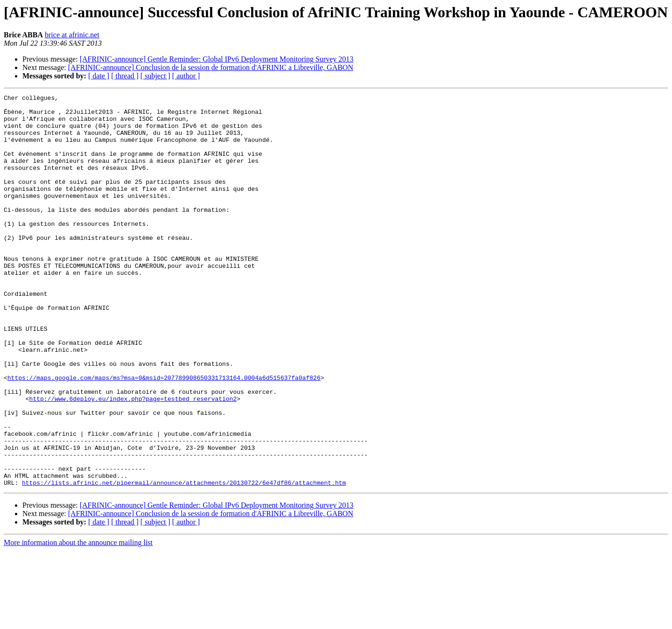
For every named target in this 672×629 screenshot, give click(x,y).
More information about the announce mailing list (78, 621)
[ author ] (186, 76)
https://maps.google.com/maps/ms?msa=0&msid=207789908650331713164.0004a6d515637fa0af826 (164, 435)
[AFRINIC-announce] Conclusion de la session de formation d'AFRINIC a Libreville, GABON (211, 67)
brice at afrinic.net (72, 35)
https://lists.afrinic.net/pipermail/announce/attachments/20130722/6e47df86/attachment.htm (184, 561)
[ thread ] (125, 76)
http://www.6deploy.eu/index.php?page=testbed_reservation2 (133, 460)
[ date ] (99, 76)
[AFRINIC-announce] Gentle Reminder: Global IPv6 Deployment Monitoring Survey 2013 (217, 59)
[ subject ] (155, 76)
